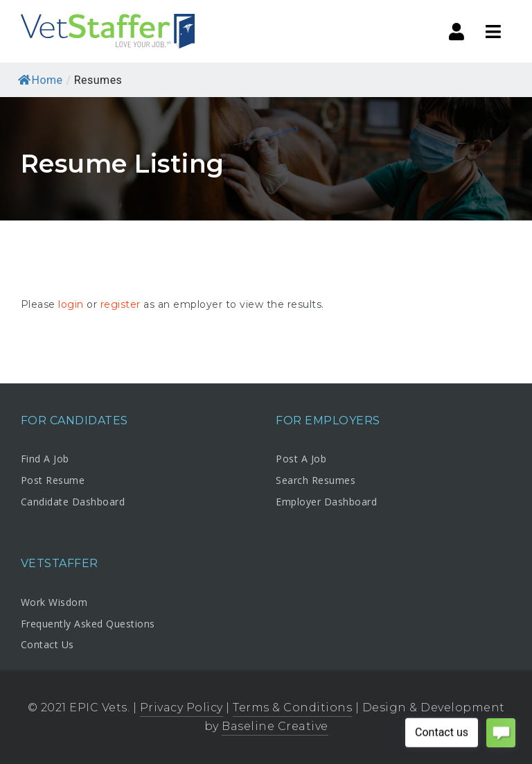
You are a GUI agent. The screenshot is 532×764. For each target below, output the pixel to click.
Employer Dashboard (326, 502)
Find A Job (45, 459)
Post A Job (301, 459)
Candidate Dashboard (73, 502)
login (71, 304)
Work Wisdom (54, 602)
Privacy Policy (181, 707)
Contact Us (47, 644)
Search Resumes (316, 480)
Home (41, 80)
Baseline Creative (275, 726)
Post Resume (53, 480)
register (121, 304)
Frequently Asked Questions (88, 624)
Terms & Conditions (292, 707)
